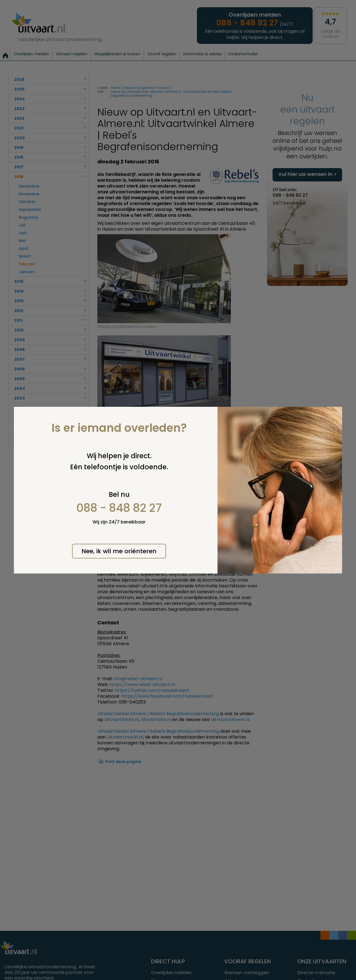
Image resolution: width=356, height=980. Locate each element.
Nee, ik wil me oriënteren (119, 551)
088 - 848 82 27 (119, 508)
